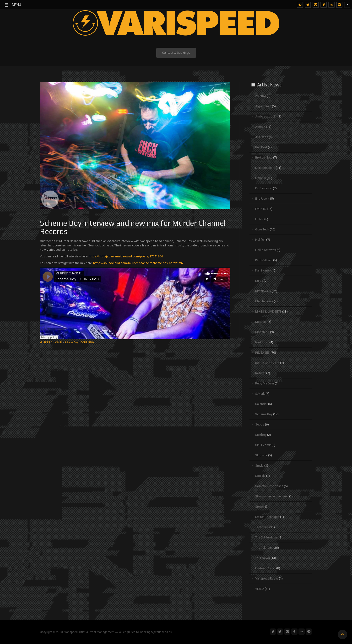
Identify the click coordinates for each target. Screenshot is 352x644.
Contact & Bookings (176, 53)
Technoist (262, 527)
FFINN (259, 219)
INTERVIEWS (264, 260)
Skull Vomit (263, 445)
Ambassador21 (266, 116)
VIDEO (260, 589)
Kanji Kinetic (264, 270)
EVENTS (261, 209)
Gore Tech (262, 229)
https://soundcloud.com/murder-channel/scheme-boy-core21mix (138, 263)
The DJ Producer (267, 537)
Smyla (259, 466)
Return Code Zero (267, 363)
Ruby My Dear (265, 383)
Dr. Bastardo (264, 188)
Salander (261, 404)
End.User (261, 199)
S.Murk (260, 394)
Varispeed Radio (267, 578)
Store (259, 507)
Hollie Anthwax (265, 250)
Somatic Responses (269, 486)
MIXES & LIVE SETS (268, 311)
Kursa (259, 281)
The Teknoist (264, 548)
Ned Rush (262, 342)
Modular (261, 322)
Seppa (260, 424)
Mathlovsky (263, 291)
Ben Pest (261, 147)
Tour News (263, 558)
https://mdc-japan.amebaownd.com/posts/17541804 (126, 256)
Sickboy (261, 435)
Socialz (260, 476)
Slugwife (261, 455)
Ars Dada (262, 137)
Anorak (260, 127)
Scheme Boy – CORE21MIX (79, 343)
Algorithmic (263, 106)
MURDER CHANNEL (51, 343)
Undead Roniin (265, 568)
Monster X (262, 332)
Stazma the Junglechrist (272, 496)
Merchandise (264, 301)
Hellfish (260, 240)
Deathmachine (265, 168)
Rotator (260, 373)
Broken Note (264, 157)
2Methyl (261, 96)
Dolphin (261, 178)
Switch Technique (267, 517)
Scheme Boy (264, 414)
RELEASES (263, 353)
